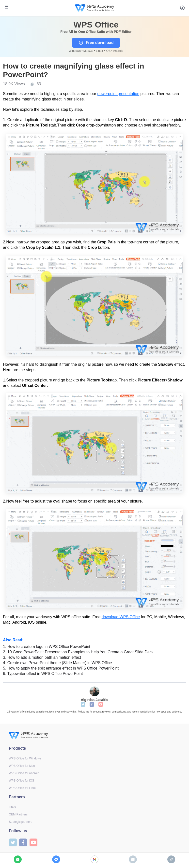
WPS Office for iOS (21, 781)
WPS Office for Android (24, 773)
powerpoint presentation (118, 94)
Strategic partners (21, 822)
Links (12, 807)
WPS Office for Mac (22, 766)
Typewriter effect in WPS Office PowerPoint (43, 674)
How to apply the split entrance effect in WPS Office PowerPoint (61, 668)
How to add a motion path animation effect (42, 657)
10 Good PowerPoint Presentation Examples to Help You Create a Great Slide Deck (78, 652)
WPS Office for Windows (25, 758)
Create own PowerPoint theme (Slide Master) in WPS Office (57, 663)
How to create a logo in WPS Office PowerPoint (47, 647)
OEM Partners (18, 814)
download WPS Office (121, 617)
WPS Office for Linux (23, 788)
